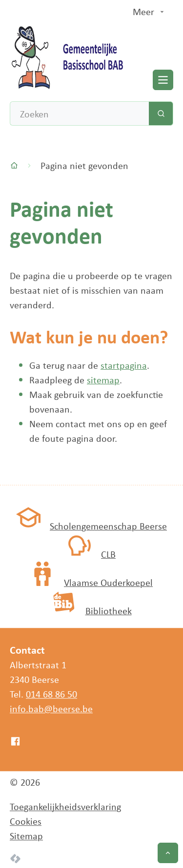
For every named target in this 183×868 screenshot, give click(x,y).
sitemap (103, 380)
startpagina (124, 365)
